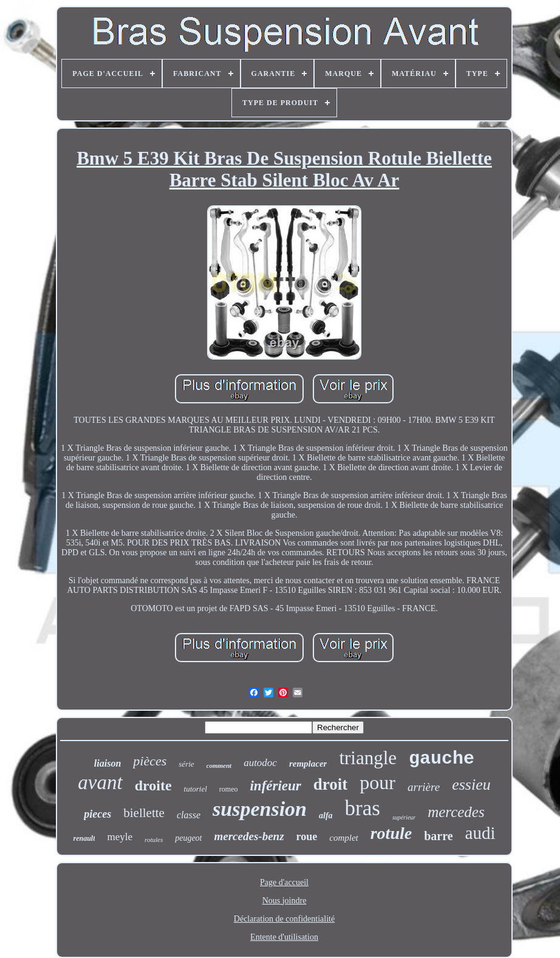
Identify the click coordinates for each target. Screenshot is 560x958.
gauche (442, 759)
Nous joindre (285, 901)
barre (438, 836)
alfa (326, 816)
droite (153, 785)
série (186, 764)
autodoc (260, 763)
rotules (154, 840)
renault (84, 838)
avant (100, 782)
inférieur (275, 786)
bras (363, 808)
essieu (471, 785)
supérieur (404, 817)
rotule (391, 833)
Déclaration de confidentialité (284, 919)
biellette (144, 813)
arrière (424, 787)
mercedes (456, 812)
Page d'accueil (284, 882)
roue (307, 837)
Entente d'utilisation (284, 937)
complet (343, 838)
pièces (150, 761)
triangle (368, 758)
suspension (260, 809)
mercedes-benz (249, 836)
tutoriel (196, 789)
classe (189, 815)
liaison (108, 763)
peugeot (188, 838)
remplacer (308, 764)
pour (377, 782)
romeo (229, 789)
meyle (120, 837)
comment (219, 765)
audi (480, 833)
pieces (97, 814)
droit (331, 784)
